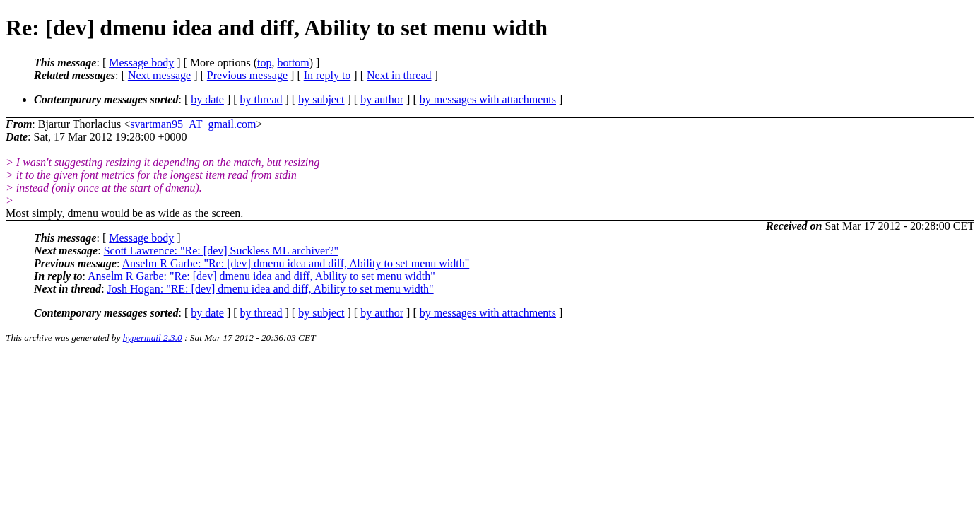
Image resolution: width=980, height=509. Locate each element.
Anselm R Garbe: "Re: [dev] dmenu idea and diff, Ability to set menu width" (295, 263)
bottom (293, 63)
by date (207, 99)
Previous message (247, 75)
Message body (141, 63)
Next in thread (399, 75)
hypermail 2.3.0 (153, 338)
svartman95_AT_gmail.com (193, 124)
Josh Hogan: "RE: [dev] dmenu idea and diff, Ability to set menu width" (271, 289)
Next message (159, 75)
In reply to (327, 75)
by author (382, 99)
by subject (321, 99)
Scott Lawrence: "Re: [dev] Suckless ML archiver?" (221, 251)
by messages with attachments (488, 99)
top (264, 63)
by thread (261, 99)
